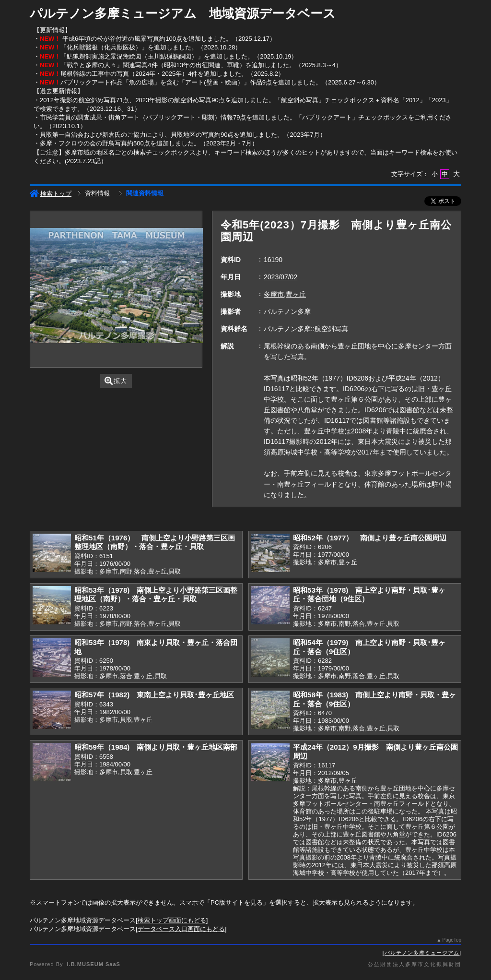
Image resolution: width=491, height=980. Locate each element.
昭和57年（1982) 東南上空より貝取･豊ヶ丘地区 (154, 695)
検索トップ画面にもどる (172, 920)
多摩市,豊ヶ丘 (285, 294)
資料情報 (97, 193)
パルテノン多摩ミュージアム (422, 953)
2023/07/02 (281, 277)
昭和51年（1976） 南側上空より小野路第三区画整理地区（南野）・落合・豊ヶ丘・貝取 (155, 542)
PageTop (452, 940)
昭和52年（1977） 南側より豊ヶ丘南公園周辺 (370, 538)
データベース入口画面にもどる (181, 929)
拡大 (116, 381)
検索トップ (51, 194)
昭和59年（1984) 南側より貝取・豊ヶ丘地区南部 (156, 747)
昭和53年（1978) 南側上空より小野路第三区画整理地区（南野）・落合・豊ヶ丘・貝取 (156, 595)
